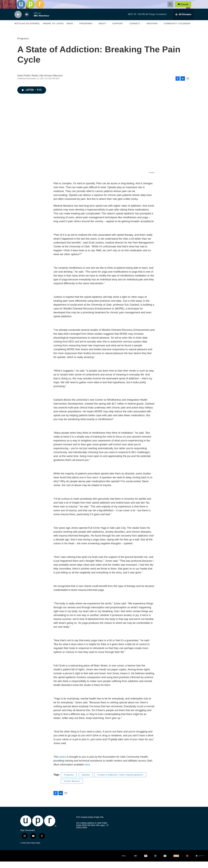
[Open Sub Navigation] (75, 30)
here (87, 771)
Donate (186, 8)
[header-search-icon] (172, 8)
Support (118, 30)
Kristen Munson (72, 788)
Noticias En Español (27, 30)
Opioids (86, 781)
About (102, 30)
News (70, 30)
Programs (86, 30)
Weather (152, 30)
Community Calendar (177, 30)
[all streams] (183, 21)
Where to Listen (53, 30)
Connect (135, 30)
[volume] (27, 21)
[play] (18, 21)
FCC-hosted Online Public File (90, 824)
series (63, 763)
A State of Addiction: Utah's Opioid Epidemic (120, 781)
